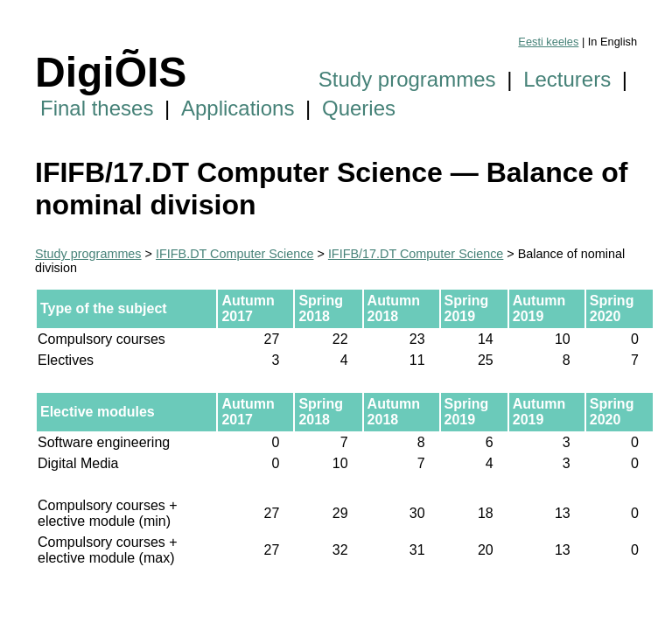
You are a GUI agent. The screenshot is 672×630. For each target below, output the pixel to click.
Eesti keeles (548, 42)
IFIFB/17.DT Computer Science (416, 254)
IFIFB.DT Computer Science (234, 254)
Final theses (97, 108)
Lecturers (567, 79)
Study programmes (407, 79)
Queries (359, 108)
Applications (238, 108)
